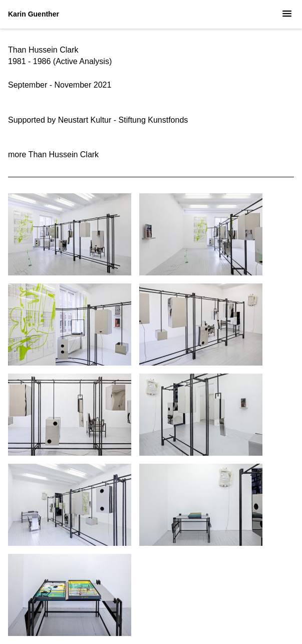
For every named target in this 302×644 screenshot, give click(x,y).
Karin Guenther (34, 14)
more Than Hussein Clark (53, 154)
